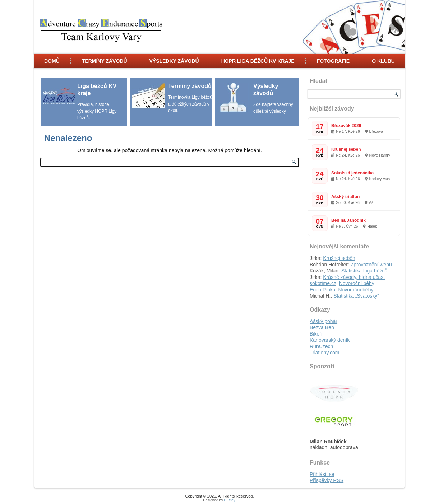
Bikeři (316, 334)
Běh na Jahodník (348, 220)
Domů (52, 61)
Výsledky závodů (174, 61)
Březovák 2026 (346, 126)
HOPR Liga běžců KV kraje (258, 61)
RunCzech (321, 346)
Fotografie (333, 61)
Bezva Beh (322, 327)
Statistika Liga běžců (364, 271)
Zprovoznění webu (371, 265)
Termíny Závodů (105, 61)
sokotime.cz (323, 283)
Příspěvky (327, 480)
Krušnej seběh (346, 149)
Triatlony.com (324, 353)
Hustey (230, 500)
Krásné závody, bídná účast (354, 277)
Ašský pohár (324, 321)
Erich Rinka (323, 290)
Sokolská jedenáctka (352, 173)
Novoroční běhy (357, 283)
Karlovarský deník (330, 340)
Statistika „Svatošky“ (356, 296)
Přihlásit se (322, 474)
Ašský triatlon (345, 197)
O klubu (383, 61)
